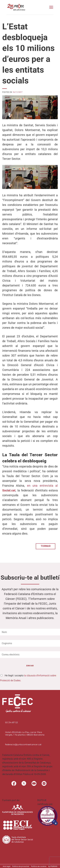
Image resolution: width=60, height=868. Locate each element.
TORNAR (46, 546)
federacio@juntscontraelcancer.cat (23, 744)
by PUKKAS (53, 866)
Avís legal (7, 866)
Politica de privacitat (21, 866)
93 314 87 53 (11, 722)
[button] (51, 7)
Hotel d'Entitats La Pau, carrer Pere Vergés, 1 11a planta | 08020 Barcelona (25, 733)
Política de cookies (39, 866)
